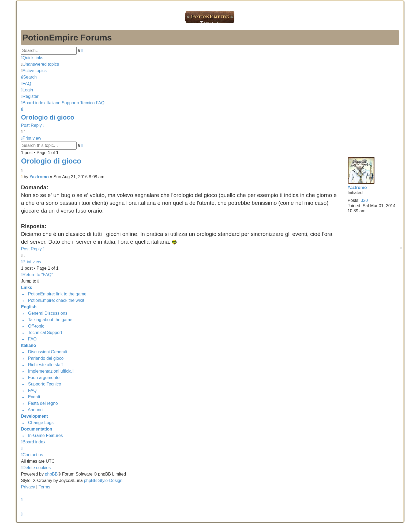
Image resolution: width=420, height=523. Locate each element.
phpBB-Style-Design (103, 481)
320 (364, 200)
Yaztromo (357, 188)
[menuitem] (40, 64)
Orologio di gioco (48, 117)
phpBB (51, 474)
